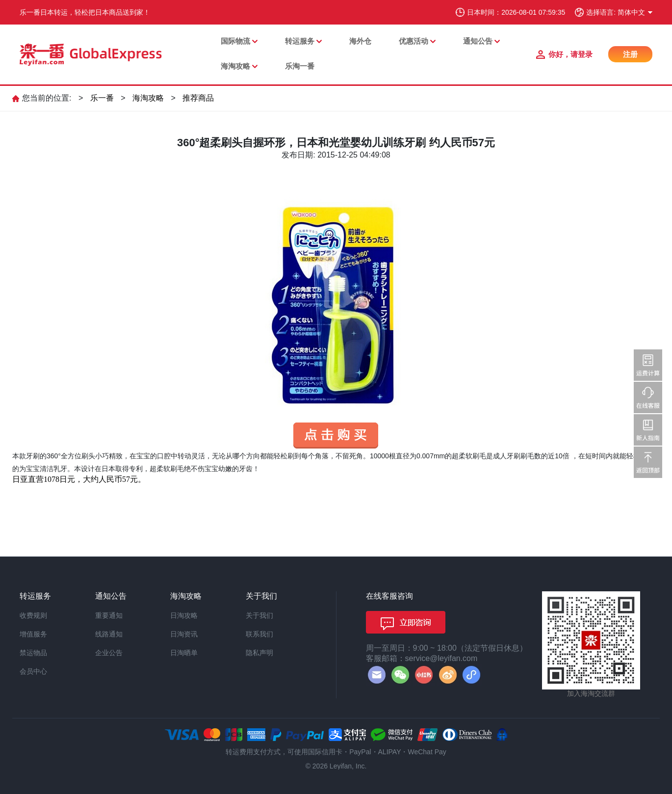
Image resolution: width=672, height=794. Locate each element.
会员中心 (33, 671)
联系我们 (259, 634)
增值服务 (33, 634)
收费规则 (33, 615)
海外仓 (360, 41)
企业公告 (109, 653)
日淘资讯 (184, 634)
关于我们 (259, 615)
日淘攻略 (184, 615)
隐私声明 (259, 653)
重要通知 (109, 615)
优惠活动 (414, 41)
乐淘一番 (300, 66)
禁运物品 (33, 653)
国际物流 (235, 41)
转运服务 (300, 41)
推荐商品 (198, 98)
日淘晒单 (184, 653)
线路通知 (109, 634)
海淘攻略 (235, 66)
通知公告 (478, 41)
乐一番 (102, 98)
